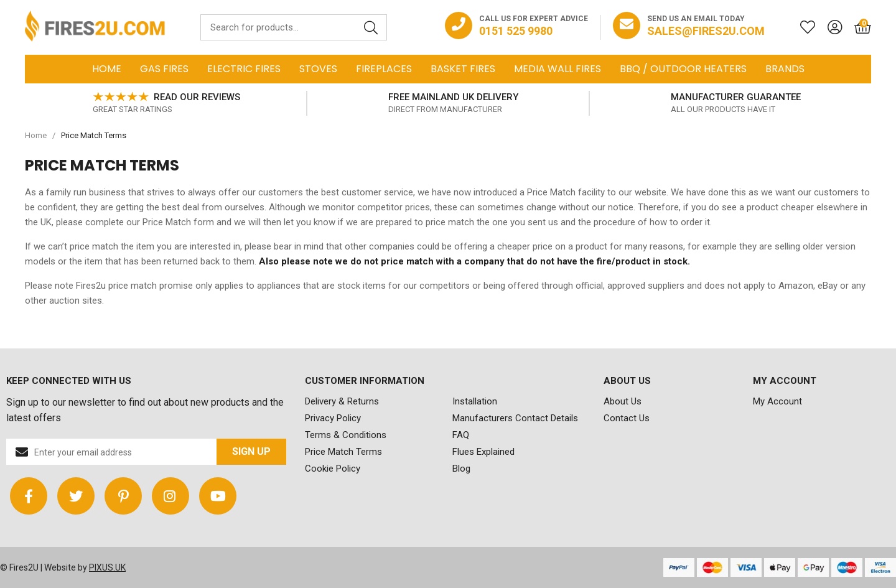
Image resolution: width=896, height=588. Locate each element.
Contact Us (627, 418)
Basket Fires (463, 69)
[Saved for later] (801, 27)
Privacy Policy (333, 418)
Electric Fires (244, 69)
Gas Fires (164, 69)
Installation (475, 401)
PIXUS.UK (107, 567)
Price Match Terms (343, 452)
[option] (166, 103)
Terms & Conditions (346, 435)
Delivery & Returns (342, 401)
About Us (623, 401)
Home (107, 69)
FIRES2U (95, 27)
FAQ (461, 435)
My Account (777, 401)
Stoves (318, 69)
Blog (461, 469)
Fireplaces (384, 69)
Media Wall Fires (558, 69)
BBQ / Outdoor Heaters (683, 69)
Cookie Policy (333, 469)
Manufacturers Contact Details (515, 418)
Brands (785, 69)
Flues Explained (483, 452)
